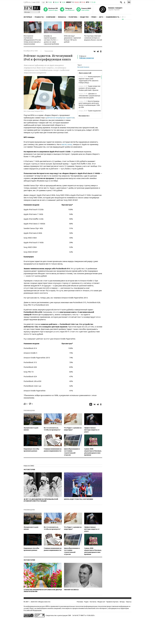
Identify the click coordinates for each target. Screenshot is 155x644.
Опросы (129, 602)
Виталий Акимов (83, 67)
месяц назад (67, 144)
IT (123, 17)
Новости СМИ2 (29, 466)
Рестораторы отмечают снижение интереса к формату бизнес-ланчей (93, 38)
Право (94, 17)
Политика (73, 17)
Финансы (62, 17)
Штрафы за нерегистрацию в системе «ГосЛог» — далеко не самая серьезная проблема (51, 40)
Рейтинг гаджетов (87, 58)
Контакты (93, 602)
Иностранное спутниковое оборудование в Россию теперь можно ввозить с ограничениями (32, 40)
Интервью (28, 17)
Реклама (80, 602)
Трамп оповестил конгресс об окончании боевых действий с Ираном (90, 88)
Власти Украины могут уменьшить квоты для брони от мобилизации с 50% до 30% (89, 104)
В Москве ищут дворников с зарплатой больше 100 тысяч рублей (72, 39)
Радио (86, 602)
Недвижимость (113, 17)
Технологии (49, 51)
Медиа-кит (101, 602)
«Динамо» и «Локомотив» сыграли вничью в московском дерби (89, 96)
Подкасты (39, 17)
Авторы (122, 602)
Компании (51, 17)
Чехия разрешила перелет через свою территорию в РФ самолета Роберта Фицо (90, 80)
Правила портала (112, 602)
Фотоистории (29, 470)
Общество (84, 17)
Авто (101, 17)
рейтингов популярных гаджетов (60, 118)
